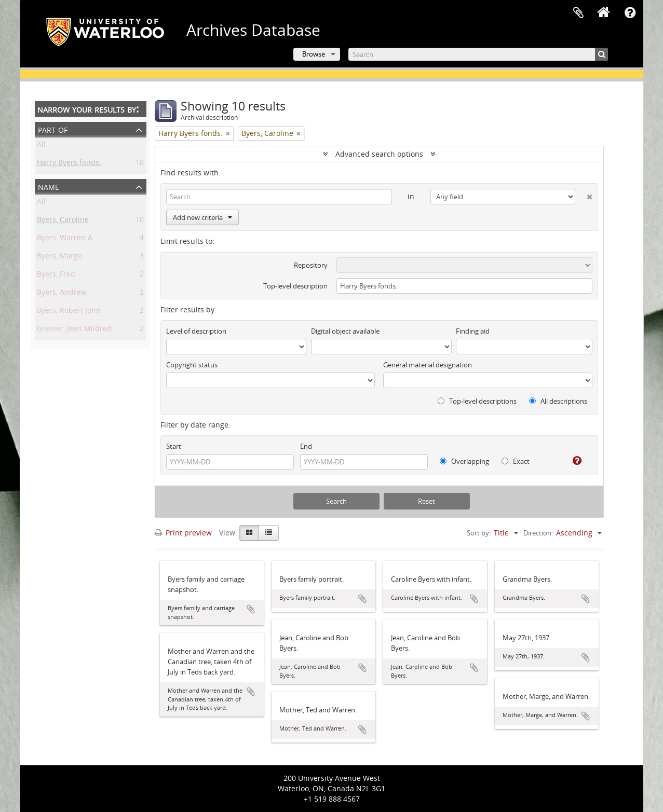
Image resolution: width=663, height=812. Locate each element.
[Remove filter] (228, 133)
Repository (311, 265)
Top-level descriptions (477, 401)
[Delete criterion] (584, 195)
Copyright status (192, 365)
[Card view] (249, 533)
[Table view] (269, 533)
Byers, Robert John (69, 312)
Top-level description (295, 286)
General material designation (428, 365)
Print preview (183, 533)
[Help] (573, 461)
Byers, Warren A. (66, 239)
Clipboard (578, 13)
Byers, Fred (56, 276)
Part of (53, 129)
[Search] (478, 54)
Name (49, 186)
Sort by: (479, 533)
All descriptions (558, 401)
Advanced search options (379, 154)
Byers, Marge (59, 258)
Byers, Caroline (63, 221)
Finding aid (473, 331)
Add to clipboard (251, 609)
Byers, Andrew (62, 294)
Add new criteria (202, 217)
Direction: (538, 533)
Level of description (196, 331)
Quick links (630, 13)
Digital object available (345, 331)
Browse (314, 54)
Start (174, 446)
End (306, 446)
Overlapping (464, 461)
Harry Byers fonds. (69, 164)
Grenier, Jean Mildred (74, 330)
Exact (516, 461)
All (41, 146)
